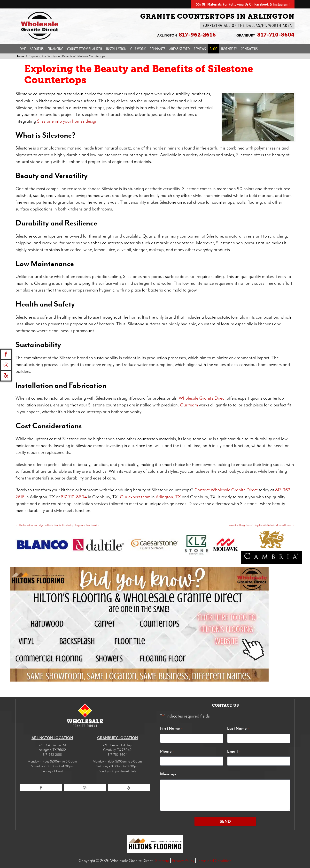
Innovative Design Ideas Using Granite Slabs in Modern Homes (262, 525)
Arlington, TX (168, 497)
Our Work (138, 49)
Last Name (238, 728)
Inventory (229, 49)
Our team (189, 405)
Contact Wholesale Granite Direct (226, 490)
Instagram (281, 4)
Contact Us (249, 49)
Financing (55, 49)
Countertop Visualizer (85, 49)
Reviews (200, 49)
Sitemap (162, 861)
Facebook (262, 4)
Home (22, 49)
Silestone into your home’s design (67, 121)
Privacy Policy (183, 861)
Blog (213, 49)
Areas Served (179, 49)
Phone (167, 751)
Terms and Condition (214, 861)
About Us (37, 49)
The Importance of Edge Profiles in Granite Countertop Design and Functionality (57, 525)
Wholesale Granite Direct (202, 398)
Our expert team (135, 497)
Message (168, 774)
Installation (116, 49)
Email (234, 751)
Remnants (158, 49)
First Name (171, 728)
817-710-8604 (74, 497)
